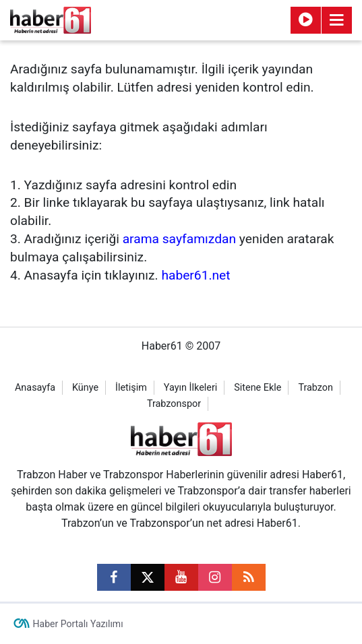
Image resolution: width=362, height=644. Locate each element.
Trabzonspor (174, 404)
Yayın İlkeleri (190, 388)
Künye (85, 388)
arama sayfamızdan (179, 239)
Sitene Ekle (258, 388)
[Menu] (337, 20)
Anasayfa (35, 388)
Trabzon (315, 388)
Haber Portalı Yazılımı (78, 624)
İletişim (131, 388)
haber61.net (195, 275)
